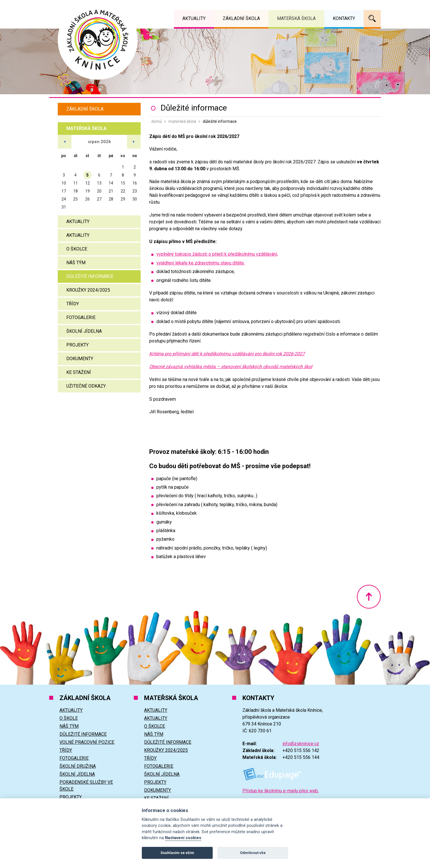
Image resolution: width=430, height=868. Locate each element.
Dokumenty (80, 359)
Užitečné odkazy (86, 386)
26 (87, 199)
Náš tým (76, 263)
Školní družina (78, 766)
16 (135, 183)
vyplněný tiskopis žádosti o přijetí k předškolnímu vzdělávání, (217, 254)
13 (99, 183)
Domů (157, 121)
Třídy (73, 304)
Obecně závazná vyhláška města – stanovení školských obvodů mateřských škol (231, 367)
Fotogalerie (81, 317)
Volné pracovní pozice (87, 742)
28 (111, 199)
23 (135, 191)
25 (75, 199)
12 (87, 183)
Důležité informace (90, 276)
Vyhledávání (372, 19)
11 (75, 183)
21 (111, 191)
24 (64, 199)
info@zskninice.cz (301, 744)
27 (99, 199)
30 (135, 199)
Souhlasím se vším (177, 853)
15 (123, 183)
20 (99, 191)
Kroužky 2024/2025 (88, 290)
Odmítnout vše (253, 853)
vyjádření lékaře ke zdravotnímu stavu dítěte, (201, 263)
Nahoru (369, 597)
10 (64, 183)
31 (64, 207)
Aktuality (78, 221)
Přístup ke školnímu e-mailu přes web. (281, 791)
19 (87, 191)
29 (123, 199)
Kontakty (344, 18)
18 (75, 191)
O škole (69, 718)
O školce (77, 249)
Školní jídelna (84, 331)
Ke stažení (79, 372)
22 (123, 191)
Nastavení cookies (183, 838)
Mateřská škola (182, 121)
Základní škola (85, 109)
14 (111, 183)
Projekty (77, 345)
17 (64, 191)
